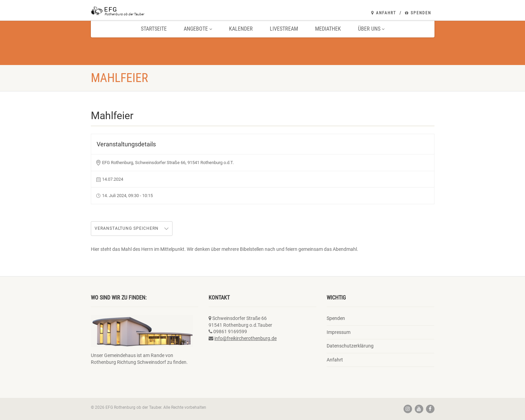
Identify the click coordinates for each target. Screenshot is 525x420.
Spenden (418, 13)
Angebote (198, 29)
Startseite (154, 29)
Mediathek (328, 29)
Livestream (284, 29)
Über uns (371, 29)
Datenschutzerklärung (350, 346)
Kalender (241, 29)
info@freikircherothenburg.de (245, 338)
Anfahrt (384, 13)
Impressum (339, 332)
